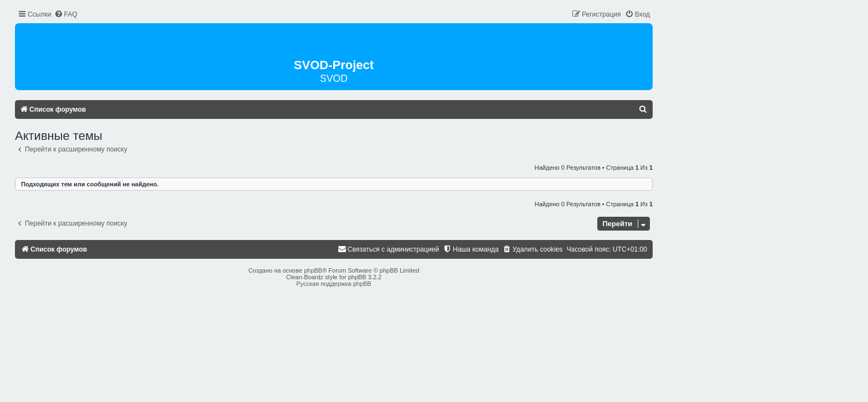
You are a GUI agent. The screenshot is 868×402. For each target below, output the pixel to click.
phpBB (313, 270)
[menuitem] (66, 15)
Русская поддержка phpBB (334, 284)
